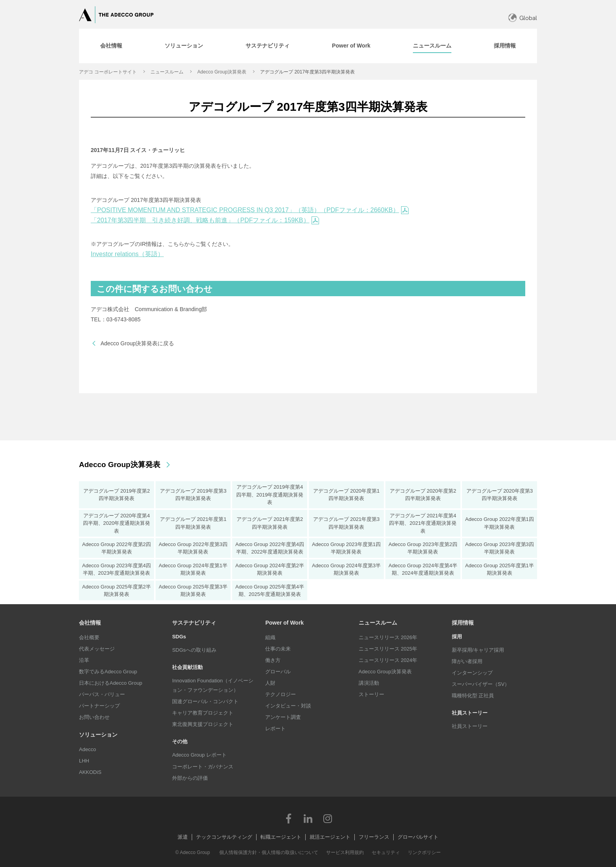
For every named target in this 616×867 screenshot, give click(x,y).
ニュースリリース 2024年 (388, 660)
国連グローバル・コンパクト (205, 701)
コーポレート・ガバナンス (203, 767)
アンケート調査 (283, 717)
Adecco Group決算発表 (222, 72)
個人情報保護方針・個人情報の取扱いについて (269, 852)
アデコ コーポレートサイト (108, 72)
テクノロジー (280, 694)
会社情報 (90, 623)
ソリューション (98, 735)
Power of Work (284, 623)
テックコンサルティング (224, 837)
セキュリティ (386, 852)
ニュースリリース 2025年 (388, 649)
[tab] (111, 46)
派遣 (183, 837)
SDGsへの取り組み (194, 650)
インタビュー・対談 (288, 706)
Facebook (288, 818)
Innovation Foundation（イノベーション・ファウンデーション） (213, 685)
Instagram (328, 818)
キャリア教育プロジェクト (203, 713)
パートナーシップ (99, 706)
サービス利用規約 (345, 852)
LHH (84, 761)
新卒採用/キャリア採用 (478, 650)
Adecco (87, 749)
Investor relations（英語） (127, 254)
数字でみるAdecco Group (108, 672)
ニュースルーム (167, 72)
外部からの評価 (190, 778)
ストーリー (371, 694)
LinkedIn (308, 818)
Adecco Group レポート (199, 755)
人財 (270, 683)
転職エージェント (281, 837)
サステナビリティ (194, 623)
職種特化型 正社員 (473, 696)
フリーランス (374, 837)
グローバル (278, 672)
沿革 (84, 660)
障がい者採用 (467, 661)
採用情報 (463, 623)
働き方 (273, 660)
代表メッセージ (97, 649)
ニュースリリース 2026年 (388, 637)
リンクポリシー (424, 852)
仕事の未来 (278, 649)
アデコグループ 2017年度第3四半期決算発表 (307, 72)
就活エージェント (330, 837)
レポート (275, 729)
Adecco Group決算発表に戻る (137, 343)
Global (528, 18)
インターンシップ (472, 673)
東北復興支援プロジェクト (203, 724)
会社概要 (89, 637)
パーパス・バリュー (102, 694)
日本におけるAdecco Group (111, 683)
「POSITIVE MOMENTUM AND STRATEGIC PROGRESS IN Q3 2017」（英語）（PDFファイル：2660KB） (250, 210)
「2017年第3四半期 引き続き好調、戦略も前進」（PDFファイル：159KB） (205, 220)
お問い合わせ (94, 717)
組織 (270, 637)
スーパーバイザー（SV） (481, 684)
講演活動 (369, 683)
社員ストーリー (470, 726)
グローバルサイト (418, 837)
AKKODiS (90, 772)
